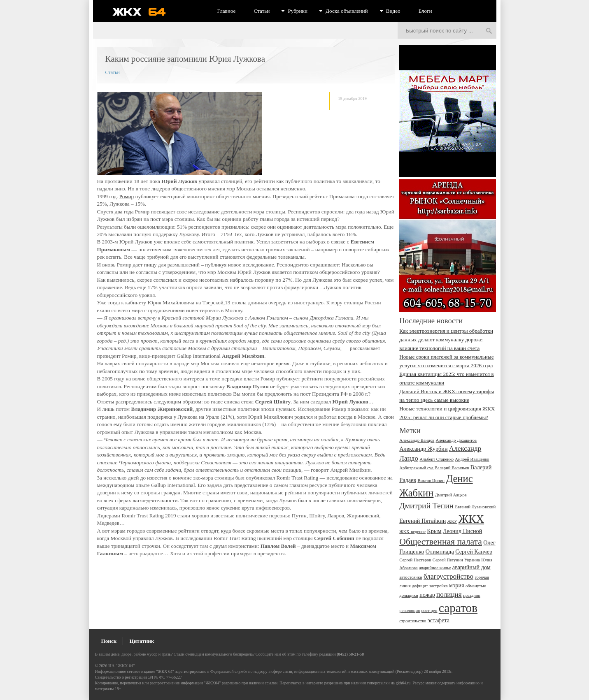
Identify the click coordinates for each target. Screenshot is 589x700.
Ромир (127, 196)
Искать (489, 31)
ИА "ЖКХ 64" (122, 666)
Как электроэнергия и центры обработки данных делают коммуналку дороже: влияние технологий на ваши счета (446, 340)
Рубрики (298, 11)
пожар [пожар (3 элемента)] (427, 595)
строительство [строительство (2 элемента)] (413, 621)
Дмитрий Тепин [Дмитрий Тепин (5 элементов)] (426, 506)
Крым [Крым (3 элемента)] (434, 531)
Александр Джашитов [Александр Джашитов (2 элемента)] (456, 440)
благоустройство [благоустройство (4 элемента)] (448, 576)
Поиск (109, 641)
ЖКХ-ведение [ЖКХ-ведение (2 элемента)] (412, 532)
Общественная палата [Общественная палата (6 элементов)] (441, 542)
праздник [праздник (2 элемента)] (472, 595)
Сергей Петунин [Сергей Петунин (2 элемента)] (448, 560)
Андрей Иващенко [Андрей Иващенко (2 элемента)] (472, 459)
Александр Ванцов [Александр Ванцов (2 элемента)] (417, 440)
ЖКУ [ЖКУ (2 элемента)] (452, 521)
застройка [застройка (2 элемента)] (439, 586)
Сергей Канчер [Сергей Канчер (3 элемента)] (474, 552)
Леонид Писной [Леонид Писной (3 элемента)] (463, 531)
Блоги (425, 11)
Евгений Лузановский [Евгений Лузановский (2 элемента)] (475, 507)
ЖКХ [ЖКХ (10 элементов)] (471, 519)
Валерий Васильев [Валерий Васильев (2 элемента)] (452, 468)
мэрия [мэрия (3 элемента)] (457, 585)
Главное (227, 11)
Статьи (262, 11)
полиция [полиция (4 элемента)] (449, 595)
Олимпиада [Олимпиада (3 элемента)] (440, 552)
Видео (393, 11)
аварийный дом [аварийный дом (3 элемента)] (471, 567)
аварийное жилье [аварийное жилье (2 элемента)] (435, 568)
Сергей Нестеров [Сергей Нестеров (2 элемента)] (415, 560)
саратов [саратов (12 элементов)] (458, 608)
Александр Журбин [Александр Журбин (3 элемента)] (423, 449)
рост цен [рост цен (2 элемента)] (429, 611)
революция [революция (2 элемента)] (410, 611)
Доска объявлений (347, 11)
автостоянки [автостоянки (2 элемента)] (411, 577)
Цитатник (142, 641)
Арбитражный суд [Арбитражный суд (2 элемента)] (416, 468)
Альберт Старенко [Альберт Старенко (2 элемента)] (437, 459)
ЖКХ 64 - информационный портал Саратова (144, 12)
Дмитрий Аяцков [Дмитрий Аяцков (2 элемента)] (451, 495)
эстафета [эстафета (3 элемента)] (439, 620)
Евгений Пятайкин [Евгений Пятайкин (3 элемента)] (423, 521)
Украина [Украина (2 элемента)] (472, 560)
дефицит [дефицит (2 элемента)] (420, 586)
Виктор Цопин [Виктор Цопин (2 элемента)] (431, 481)
